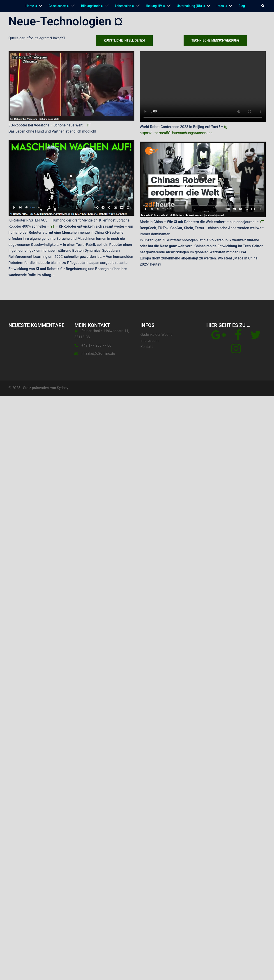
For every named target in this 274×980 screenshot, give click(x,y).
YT (89, 125)
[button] (263, 6)
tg (226, 127)
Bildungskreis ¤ (92, 6)
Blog (242, 6)
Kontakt (147, 347)
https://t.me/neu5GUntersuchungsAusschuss (176, 133)
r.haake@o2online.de (98, 353)
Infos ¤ (222, 6)
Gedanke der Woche (157, 335)
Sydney (63, 388)
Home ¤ (31, 6)
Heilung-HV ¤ (155, 6)
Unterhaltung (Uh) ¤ (191, 6)
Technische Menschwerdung (215, 40)
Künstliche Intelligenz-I (124, 40)
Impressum (150, 341)
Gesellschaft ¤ (59, 6)
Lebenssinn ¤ (125, 6)
